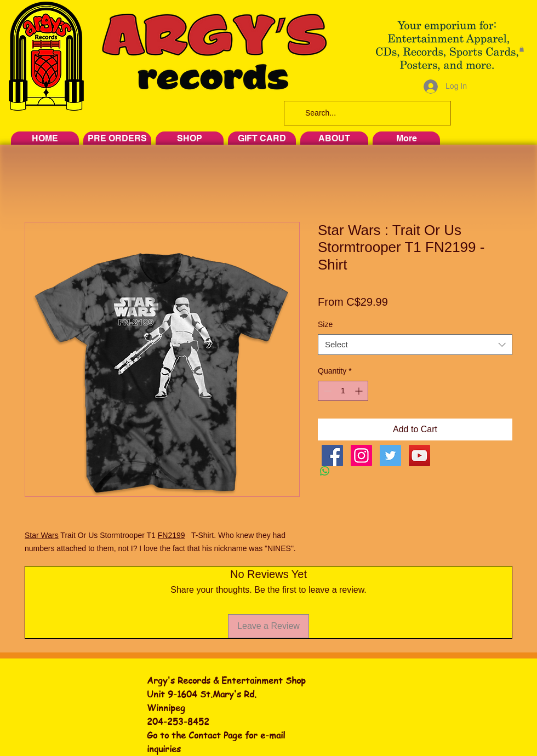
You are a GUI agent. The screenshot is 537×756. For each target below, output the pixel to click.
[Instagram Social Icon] (361, 456)
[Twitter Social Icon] (390, 456)
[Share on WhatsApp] (325, 471)
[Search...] (366, 113)
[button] (522, 49)
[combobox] (415, 345)
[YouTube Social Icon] (419, 456)
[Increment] (360, 391)
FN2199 (172, 535)
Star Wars (42, 535)
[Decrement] (326, 391)
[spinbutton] (343, 391)
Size (325, 324)
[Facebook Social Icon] (332, 456)
